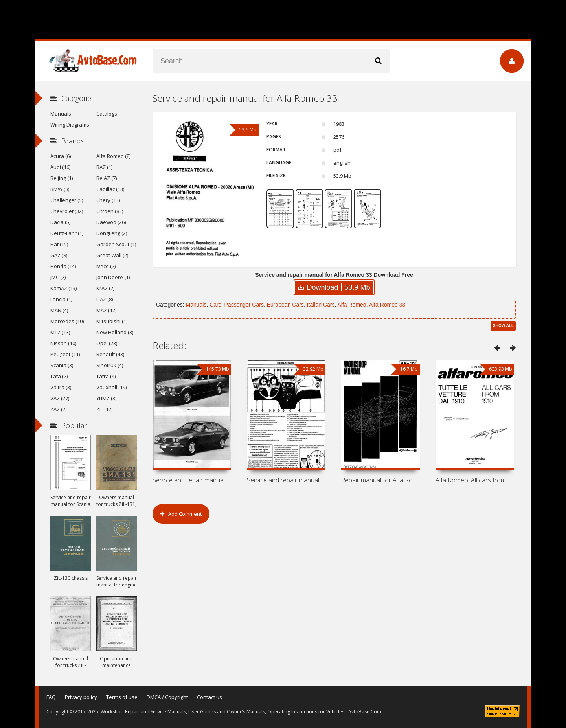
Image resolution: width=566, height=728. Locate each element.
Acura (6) (61, 156)
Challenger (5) (67, 200)
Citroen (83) (110, 211)
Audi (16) (60, 167)
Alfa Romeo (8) (113, 156)
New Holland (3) (115, 332)
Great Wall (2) (112, 255)
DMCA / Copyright (167, 697)
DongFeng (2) (112, 233)
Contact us (209, 697)
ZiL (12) (104, 409)
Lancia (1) (61, 299)
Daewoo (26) (111, 222)
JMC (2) (58, 277)
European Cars (285, 305)
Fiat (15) (59, 244)
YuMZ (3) (106, 398)
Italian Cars (321, 305)
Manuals (196, 305)
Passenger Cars (244, 305)
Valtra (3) (61, 387)
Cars (215, 305)
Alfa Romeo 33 (387, 305)
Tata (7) (59, 376)
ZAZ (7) (58, 409)
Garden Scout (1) (116, 244)
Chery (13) (108, 200)
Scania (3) (62, 365)
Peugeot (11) (65, 354)
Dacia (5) (60, 222)
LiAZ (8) (105, 299)
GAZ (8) (59, 255)
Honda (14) (63, 266)
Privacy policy (81, 697)
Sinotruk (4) (110, 365)
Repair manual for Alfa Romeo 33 (380, 480)
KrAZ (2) (105, 288)
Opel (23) (107, 343)
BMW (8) (60, 189)
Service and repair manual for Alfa (192, 480)
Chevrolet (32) (67, 211)
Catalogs (107, 114)
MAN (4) (59, 310)
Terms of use (122, 697)
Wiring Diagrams (70, 125)
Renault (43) (110, 354)
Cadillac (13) (110, 189)
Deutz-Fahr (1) (67, 233)
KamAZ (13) (63, 288)
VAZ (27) (60, 398)
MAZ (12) (106, 310)
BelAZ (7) (107, 178)
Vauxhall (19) (111, 387)
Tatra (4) (106, 376)
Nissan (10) (63, 343)
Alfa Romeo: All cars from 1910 (475, 480)
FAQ (51, 697)
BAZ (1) (104, 167)
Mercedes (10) (67, 321)
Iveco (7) (106, 266)
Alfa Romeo (352, 305)
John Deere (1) (113, 277)
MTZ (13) (60, 332)
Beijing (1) (62, 178)
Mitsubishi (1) (112, 321)
